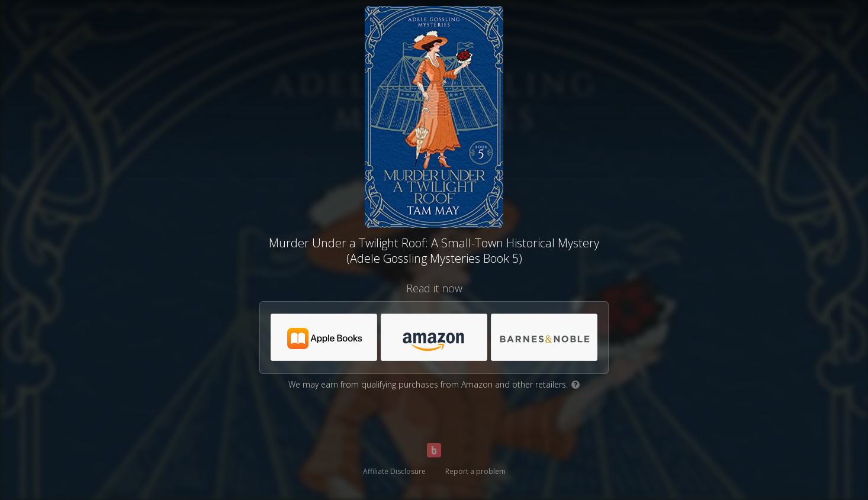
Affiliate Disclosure (394, 471)
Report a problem (475, 471)
